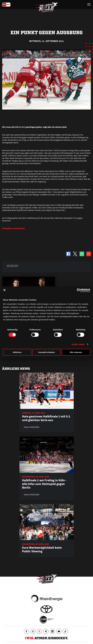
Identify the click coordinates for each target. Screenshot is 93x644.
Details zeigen (78, 344)
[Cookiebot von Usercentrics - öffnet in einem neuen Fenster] (79, 290)
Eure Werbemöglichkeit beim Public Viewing (42, 549)
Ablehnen (17, 352)
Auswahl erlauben (46, 352)
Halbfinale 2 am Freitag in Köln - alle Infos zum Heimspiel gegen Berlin (44, 484)
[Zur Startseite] (47, 7)
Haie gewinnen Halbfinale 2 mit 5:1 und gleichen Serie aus (46, 418)
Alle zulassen (76, 352)
